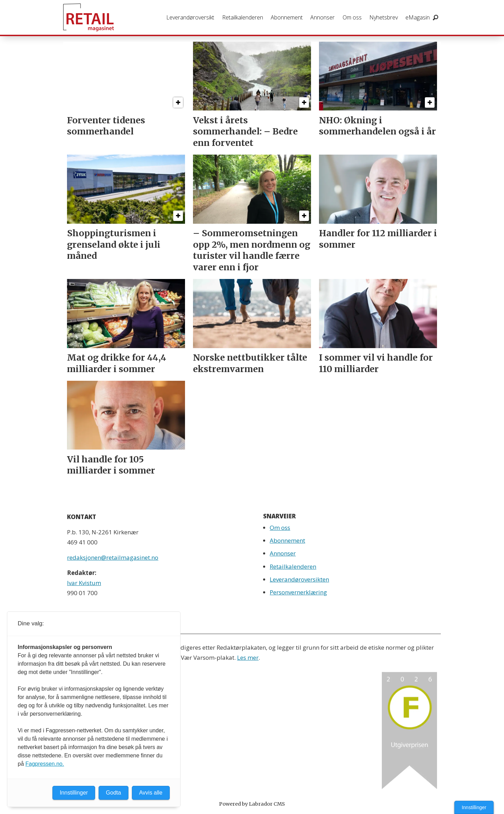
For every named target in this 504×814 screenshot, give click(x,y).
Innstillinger (474, 807)
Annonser (322, 17)
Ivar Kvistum (84, 583)
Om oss (352, 17)
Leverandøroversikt (190, 17)
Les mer (248, 657)
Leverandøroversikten (299, 579)
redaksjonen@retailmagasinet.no (113, 557)
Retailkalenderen (243, 17)
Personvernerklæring (298, 592)
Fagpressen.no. (45, 764)
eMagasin (418, 17)
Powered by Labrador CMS (252, 804)
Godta (114, 793)
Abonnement (287, 17)
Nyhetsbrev (384, 17)
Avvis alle (151, 793)
